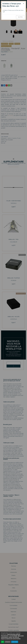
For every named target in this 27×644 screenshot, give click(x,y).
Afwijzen (8, 642)
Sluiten (20, 17)
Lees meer (15, 642)
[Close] (24, 3)
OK (3, 642)
